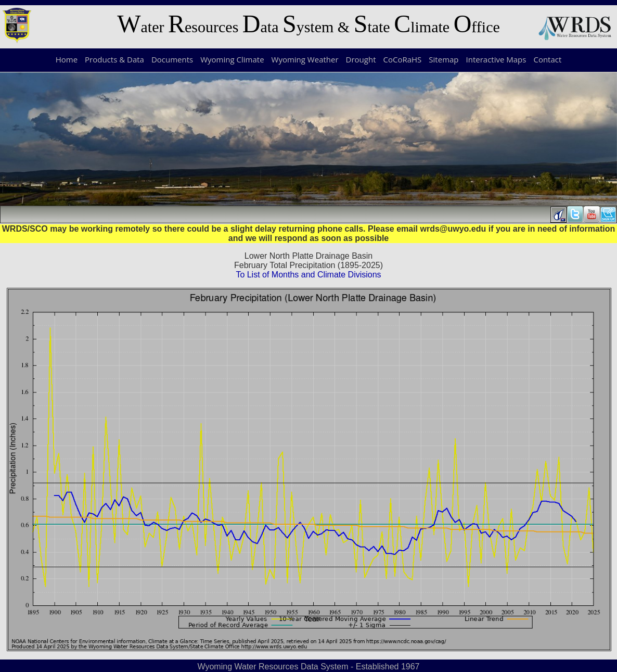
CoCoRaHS (403, 59)
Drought (361, 59)
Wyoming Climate (232, 59)
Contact (547, 59)
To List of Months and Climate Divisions (308, 275)
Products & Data (114, 59)
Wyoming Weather (305, 59)
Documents (172, 59)
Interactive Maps (496, 59)
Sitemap (444, 59)
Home (67, 59)
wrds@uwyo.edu (453, 229)
